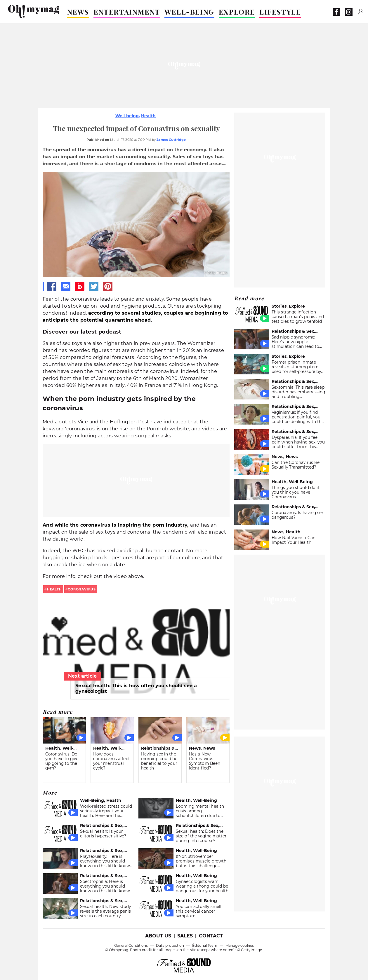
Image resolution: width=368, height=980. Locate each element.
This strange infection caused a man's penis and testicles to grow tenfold (298, 317)
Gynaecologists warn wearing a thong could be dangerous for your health (202, 886)
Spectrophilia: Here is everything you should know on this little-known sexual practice (106, 888)
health (54, 589)
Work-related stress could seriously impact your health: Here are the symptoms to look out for (106, 813)
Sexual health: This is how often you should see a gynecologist (136, 688)
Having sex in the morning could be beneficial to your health (159, 761)
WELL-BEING (189, 12)
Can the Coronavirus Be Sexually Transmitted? (296, 465)
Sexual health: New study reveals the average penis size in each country (105, 911)
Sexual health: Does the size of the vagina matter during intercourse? (201, 836)
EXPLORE (237, 12)
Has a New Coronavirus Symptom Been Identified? (205, 761)
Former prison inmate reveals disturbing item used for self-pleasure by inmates (296, 369)
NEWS (78, 12)
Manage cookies (240, 945)
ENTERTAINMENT (127, 12)
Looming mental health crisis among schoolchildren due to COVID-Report (200, 813)
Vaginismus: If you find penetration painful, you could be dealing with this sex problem (298, 419)
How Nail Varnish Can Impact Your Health (294, 540)
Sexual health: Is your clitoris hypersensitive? (103, 834)
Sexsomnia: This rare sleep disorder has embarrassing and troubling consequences (298, 394)
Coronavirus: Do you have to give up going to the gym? (62, 761)
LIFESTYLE (280, 12)
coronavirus (82, 589)
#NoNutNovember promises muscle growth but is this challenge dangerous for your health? (201, 866)
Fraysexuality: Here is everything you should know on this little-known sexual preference (106, 863)
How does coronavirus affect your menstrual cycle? (112, 761)
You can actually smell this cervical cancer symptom (199, 911)
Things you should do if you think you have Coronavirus (295, 492)
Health (148, 116)
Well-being (127, 116)
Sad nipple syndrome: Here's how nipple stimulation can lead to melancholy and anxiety (296, 344)
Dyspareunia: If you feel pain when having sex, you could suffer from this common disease (298, 444)
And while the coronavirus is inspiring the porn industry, (116, 525)
